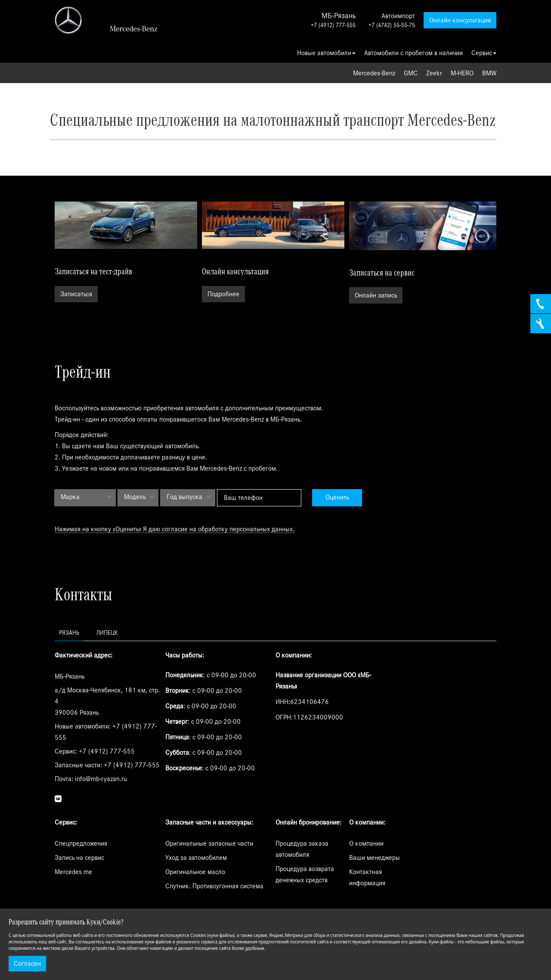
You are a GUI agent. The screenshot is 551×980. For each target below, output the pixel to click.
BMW (489, 73)
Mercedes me (73, 872)
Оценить (337, 497)
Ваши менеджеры (375, 858)
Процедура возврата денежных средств (305, 875)
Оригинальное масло (195, 872)
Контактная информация (367, 878)
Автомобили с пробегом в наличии (413, 53)
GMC (411, 73)
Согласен (27, 964)
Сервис (484, 53)
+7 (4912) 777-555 (333, 25)
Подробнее (223, 294)
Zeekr (434, 73)
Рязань (69, 633)
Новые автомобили (326, 53)
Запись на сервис (79, 858)
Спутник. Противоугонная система (214, 886)
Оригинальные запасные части (209, 844)
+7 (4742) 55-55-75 (392, 25)
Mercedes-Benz (374, 73)
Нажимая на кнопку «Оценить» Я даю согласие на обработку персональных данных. (175, 529)
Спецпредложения (81, 844)
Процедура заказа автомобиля (302, 849)
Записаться (76, 294)
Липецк (107, 633)
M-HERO (462, 73)
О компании (366, 844)
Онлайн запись (376, 295)
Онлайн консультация (460, 20)
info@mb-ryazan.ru (101, 779)
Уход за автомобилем (196, 858)
